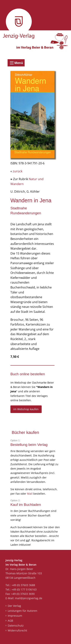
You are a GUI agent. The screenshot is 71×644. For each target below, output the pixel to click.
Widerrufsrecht (17, 630)
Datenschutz (16, 625)
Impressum (15, 616)
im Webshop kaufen (26, 409)
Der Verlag (14, 606)
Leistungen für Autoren (23, 611)
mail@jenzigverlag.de (29, 598)
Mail (30, 494)
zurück (18, 171)
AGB (10, 621)
